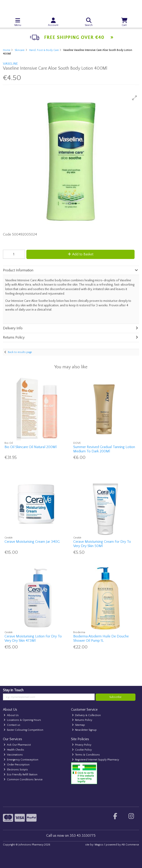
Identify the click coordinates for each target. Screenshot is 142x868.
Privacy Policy (82, 745)
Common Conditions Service (23, 780)
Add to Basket (81, 254)
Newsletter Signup (84, 730)
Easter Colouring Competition (23, 730)
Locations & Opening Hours (22, 720)
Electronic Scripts (16, 770)
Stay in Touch (13, 690)
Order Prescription (17, 765)
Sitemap (79, 725)
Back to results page (20, 352)
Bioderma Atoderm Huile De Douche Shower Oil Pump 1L (101, 638)
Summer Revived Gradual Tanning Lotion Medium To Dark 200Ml (104, 449)
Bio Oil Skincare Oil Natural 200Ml (31, 447)
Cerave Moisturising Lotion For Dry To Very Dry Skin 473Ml (33, 638)
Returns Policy (82, 720)
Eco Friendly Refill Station (21, 775)
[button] (135, 98)
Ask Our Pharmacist (17, 745)
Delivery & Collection (86, 715)
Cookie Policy (82, 750)
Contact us (12, 725)
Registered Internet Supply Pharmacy (96, 760)
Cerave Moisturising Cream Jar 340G (32, 542)
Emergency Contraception (21, 760)
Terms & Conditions (86, 755)
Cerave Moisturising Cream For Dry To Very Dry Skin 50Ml (102, 544)
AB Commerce (130, 845)
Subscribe (115, 697)
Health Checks (14, 750)
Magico (99, 845)
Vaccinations (13, 755)
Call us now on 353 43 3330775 (71, 836)
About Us (11, 715)
